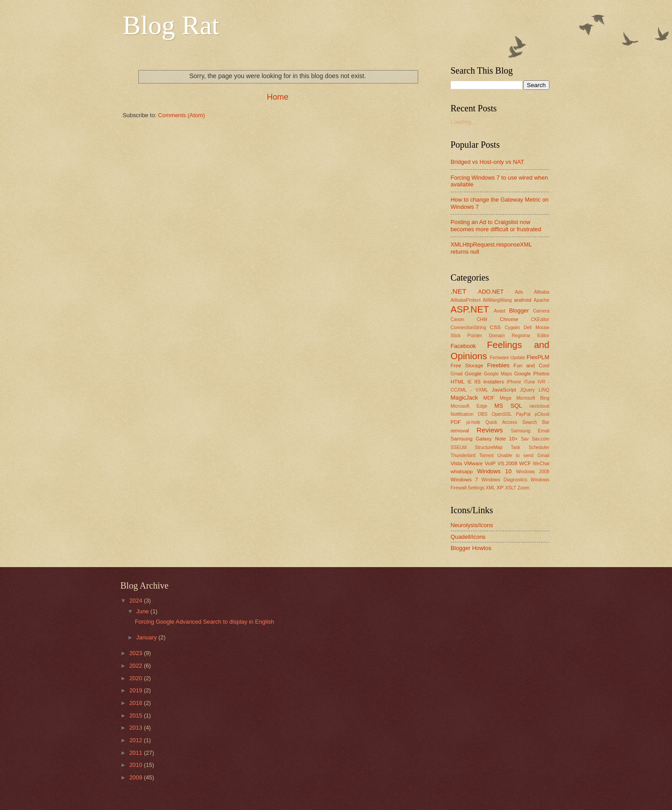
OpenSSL (502, 414)
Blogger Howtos (471, 548)
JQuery (528, 390)
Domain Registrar (509, 336)
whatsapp (462, 471)
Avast (500, 311)
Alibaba (542, 292)
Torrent (486, 456)
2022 (137, 666)
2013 (137, 728)
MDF (489, 398)
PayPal (523, 414)
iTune (529, 382)
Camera (541, 311)
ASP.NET (470, 309)
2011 (137, 753)
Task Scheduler (530, 447)
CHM (482, 319)
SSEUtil (458, 447)
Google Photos (532, 374)
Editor (543, 336)
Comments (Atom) (181, 115)
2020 (137, 678)
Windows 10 (494, 471)
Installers (494, 382)
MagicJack (464, 398)
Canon (457, 319)
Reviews (490, 430)
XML (490, 488)
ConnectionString (468, 328)
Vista (456, 463)
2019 (137, 690)
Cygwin (512, 328)
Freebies (498, 365)
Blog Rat (171, 25)
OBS (482, 414)
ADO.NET (491, 292)
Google (473, 374)
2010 (137, 765)
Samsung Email (530, 431)
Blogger (519, 310)
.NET (458, 291)
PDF (456, 422)
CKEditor (540, 319)
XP (500, 488)
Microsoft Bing (533, 398)
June (143, 611)
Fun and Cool (531, 365)
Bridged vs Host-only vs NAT (487, 162)
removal (460, 431)
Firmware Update (507, 358)
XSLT (511, 488)
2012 (137, 740)
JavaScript (504, 390)
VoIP (490, 463)
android (523, 300)
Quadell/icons (468, 537)
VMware (473, 463)
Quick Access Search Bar (517, 422)
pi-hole (473, 422)
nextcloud (539, 406)
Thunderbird (463, 456)
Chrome (509, 319)
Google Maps (498, 374)
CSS (495, 327)
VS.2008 (507, 463)
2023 (137, 653)
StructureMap (489, 447)
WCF (525, 463)
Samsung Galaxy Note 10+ (484, 439)
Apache (542, 300)
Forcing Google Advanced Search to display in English (204, 622)
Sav (525, 439)
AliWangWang (497, 300)
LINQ (544, 390)
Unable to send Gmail (523, 456)
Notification (462, 414)
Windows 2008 (533, 472)
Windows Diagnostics (504, 480)
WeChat (541, 464)
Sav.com (541, 439)
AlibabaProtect (466, 300)
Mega (505, 398)
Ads (519, 292)
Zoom (523, 488)
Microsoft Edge (469, 406)
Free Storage (467, 365)
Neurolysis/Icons (472, 525)
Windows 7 (464, 480)
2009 (137, 777)
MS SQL (508, 406)
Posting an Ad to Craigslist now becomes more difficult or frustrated (496, 225)
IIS (477, 382)
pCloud (542, 414)
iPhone (514, 382)
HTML (458, 382)
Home (278, 97)
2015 (137, 715)
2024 (137, 601)
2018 (137, 703)
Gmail (457, 374)
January (147, 637)
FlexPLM (538, 357)
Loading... (463, 122)
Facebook (463, 346)
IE (469, 382)
